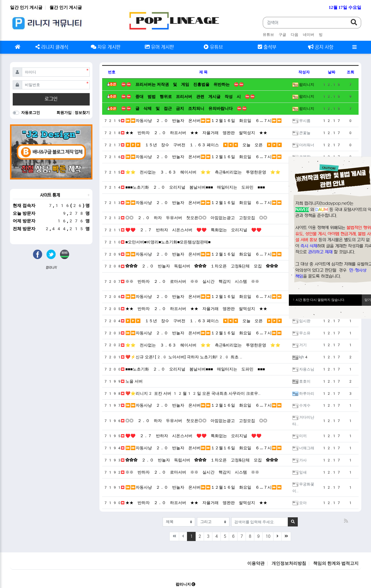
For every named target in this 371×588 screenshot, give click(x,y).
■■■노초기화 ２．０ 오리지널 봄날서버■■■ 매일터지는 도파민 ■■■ (193, 187)
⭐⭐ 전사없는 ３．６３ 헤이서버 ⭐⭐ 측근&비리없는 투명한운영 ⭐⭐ (201, 172)
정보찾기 (82, 113)
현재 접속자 (24, 205)
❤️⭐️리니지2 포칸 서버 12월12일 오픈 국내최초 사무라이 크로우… (191, 393)
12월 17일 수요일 (345, 7)
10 (268, 536)
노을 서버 (132, 381)
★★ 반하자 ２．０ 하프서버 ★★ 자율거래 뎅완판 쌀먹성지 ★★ (194, 133)
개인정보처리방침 (289, 563)
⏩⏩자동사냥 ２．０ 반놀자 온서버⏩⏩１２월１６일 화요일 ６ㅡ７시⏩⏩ (201, 121)
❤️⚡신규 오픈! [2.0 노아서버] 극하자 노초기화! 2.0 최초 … (182, 357)
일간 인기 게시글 (26, 7)
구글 (282, 35)
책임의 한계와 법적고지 (336, 563)
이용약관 (256, 563)
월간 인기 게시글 (66, 7)
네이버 (309, 35)
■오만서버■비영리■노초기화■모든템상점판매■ (166, 242)
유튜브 (268, 35)
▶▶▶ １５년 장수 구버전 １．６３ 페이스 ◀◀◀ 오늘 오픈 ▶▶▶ (202, 145)
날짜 (332, 72)
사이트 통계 (50, 195)
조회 (350, 72)
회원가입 (64, 113)
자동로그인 (31, 113)
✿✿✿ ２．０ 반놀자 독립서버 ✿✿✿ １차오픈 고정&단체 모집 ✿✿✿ (200, 266)
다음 (295, 35)
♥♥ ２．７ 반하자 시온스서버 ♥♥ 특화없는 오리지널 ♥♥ (191, 230)
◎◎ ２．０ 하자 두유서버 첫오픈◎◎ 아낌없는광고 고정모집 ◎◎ (194, 218)
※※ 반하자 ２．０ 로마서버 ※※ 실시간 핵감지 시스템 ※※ (190, 281)
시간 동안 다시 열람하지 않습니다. (318, 300)
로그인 (51, 99)
